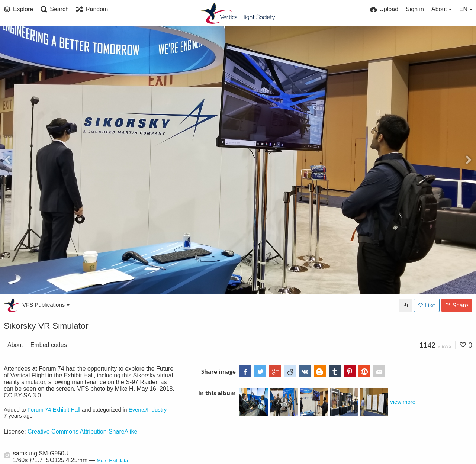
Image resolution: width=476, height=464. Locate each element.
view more (403, 402)
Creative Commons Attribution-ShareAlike (82, 431)
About (15, 345)
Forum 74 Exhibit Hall (54, 410)
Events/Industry (148, 410)
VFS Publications (46, 305)
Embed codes (49, 345)
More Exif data (112, 460)
